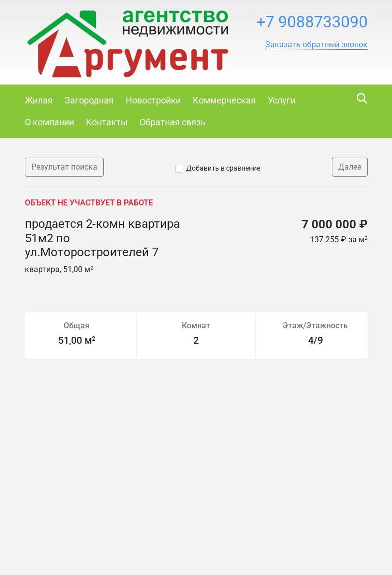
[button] (316, 45)
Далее (350, 167)
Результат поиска (64, 167)
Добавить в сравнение (223, 168)
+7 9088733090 (312, 22)
